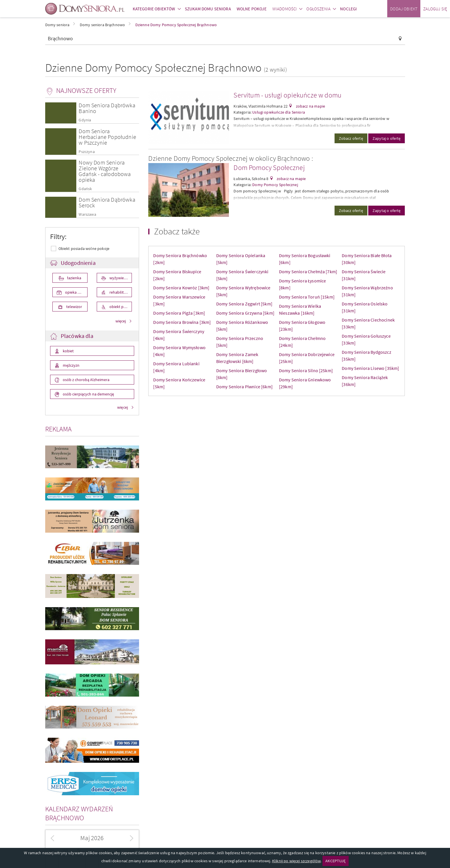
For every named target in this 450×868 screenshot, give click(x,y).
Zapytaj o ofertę (387, 138)
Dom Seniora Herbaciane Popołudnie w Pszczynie (107, 137)
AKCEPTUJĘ (335, 861)
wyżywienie (119, 278)
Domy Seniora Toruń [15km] (307, 297)
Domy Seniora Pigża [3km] (179, 313)
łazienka (74, 278)
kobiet (68, 351)
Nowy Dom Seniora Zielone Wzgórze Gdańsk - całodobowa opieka (105, 171)
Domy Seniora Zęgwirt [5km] (244, 304)
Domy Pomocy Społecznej (275, 185)
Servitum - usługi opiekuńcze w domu (287, 95)
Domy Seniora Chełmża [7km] (308, 272)
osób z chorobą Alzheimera (86, 380)
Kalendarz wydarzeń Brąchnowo (79, 813)
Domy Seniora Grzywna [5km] (245, 313)
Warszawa (87, 214)
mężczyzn (71, 365)
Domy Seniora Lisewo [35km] (370, 368)
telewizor (74, 307)
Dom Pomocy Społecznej (269, 168)
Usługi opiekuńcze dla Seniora (279, 112)
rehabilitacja (119, 292)
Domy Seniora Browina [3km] (182, 322)
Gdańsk (85, 189)
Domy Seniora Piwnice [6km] (244, 387)
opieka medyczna (76, 292)
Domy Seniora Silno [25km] (306, 370)
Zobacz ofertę (351, 138)
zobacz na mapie (310, 106)
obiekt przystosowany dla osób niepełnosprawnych (120, 307)
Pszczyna (87, 152)
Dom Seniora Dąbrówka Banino (107, 108)
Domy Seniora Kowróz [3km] (181, 288)
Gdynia (85, 120)
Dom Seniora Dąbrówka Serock (107, 202)
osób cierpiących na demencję (88, 394)
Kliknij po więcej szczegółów (296, 861)
